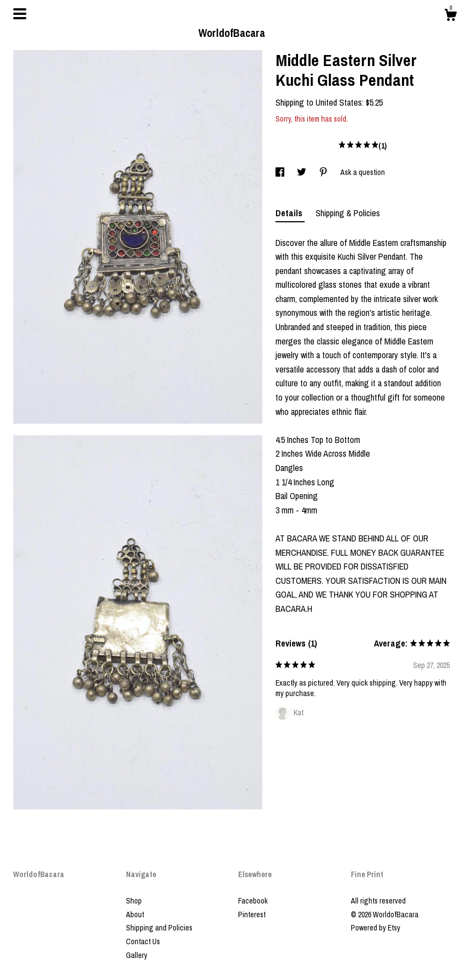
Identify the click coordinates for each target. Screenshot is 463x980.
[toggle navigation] (20, 14)
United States (339, 102)
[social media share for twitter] (302, 172)
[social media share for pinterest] (324, 172)
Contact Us (143, 941)
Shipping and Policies (159, 928)
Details (290, 213)
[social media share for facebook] (281, 172)
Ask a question (363, 172)
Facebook (253, 901)
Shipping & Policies (348, 213)
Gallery (137, 955)
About (135, 915)
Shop (134, 901)
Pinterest (252, 915)
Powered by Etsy (376, 928)
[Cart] (450, 17)
